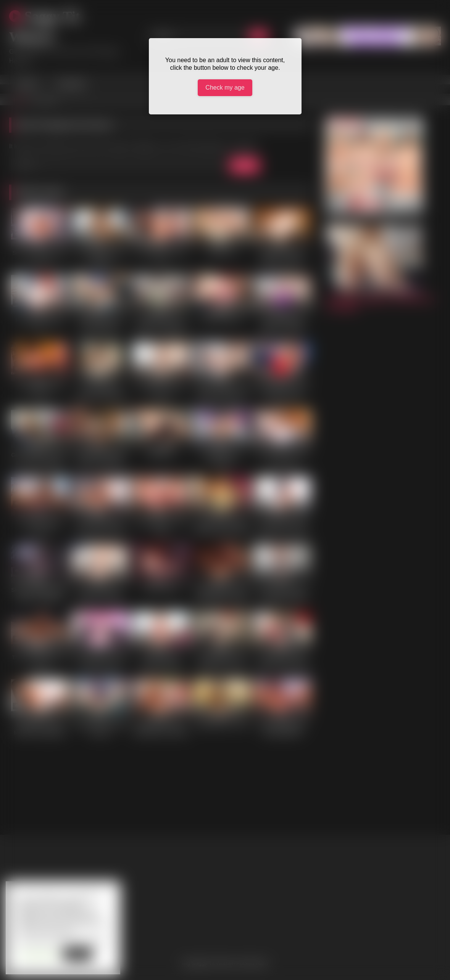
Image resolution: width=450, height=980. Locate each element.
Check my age (225, 88)
